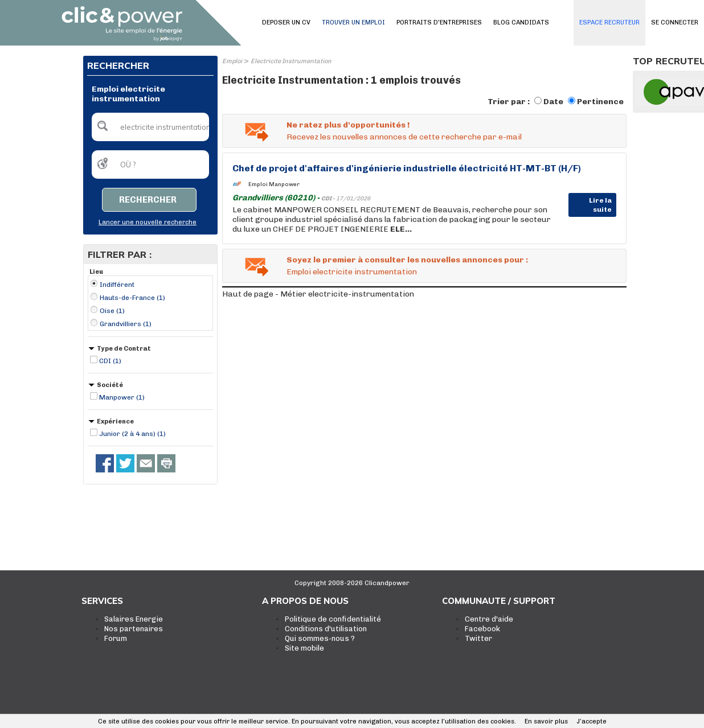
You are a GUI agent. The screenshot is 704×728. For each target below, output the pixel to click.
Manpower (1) (122, 397)
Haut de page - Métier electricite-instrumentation (318, 294)
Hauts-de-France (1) (132, 298)
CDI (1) (110, 361)
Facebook (482, 629)
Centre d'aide (489, 619)
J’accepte (592, 721)
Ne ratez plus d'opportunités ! (348, 125)
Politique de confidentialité (333, 619)
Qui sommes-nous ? (320, 638)
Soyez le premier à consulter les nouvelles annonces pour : (407, 260)
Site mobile (304, 648)
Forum (116, 638)
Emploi (232, 61)
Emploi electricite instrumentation (352, 272)
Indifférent (117, 285)
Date (553, 102)
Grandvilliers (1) (126, 324)
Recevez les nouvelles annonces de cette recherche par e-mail (404, 137)
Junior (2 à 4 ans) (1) (132, 434)
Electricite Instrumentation (291, 61)
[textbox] (150, 127)
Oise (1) (112, 311)
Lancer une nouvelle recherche (148, 222)
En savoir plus (546, 721)
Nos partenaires (134, 629)
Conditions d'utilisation (326, 629)
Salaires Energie (134, 619)
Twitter (478, 638)
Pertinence (600, 102)
